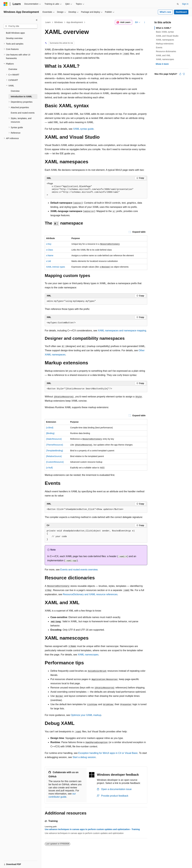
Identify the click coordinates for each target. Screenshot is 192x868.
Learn (48, 22)
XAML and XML (163, 55)
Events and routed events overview (79, 570)
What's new (165, 12)
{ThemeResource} (55, 445)
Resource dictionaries (166, 51)
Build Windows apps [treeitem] (15, 33)
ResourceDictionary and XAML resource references (90, 594)
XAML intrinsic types (56, 267)
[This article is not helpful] (184, 74)
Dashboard (181, 12)
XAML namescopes (88, 655)
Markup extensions (165, 44)
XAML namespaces (165, 40)
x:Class (50, 250)
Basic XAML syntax (165, 32)
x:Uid (48, 261)
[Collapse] (37, 20)
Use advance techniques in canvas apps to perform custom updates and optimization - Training (92, 829)
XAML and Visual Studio (167, 36)
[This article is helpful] (180, 74)
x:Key (49, 244)
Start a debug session (84, 757)
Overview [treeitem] (13, 69)
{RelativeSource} (54, 456)
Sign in (185, 4)
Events (159, 48)
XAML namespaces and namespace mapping (122, 331)
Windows (59, 22)
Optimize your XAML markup (86, 715)
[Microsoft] (6, 4)
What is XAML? (164, 28)
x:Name (50, 255)
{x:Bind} (50, 428)
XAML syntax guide (83, 129)
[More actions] (145, 22)
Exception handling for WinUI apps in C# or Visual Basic (108, 753)
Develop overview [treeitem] (14, 38)
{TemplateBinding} (55, 451)
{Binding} (50, 433)
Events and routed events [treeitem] (23, 113)
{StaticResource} (54, 439)
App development (75, 22)
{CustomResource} (55, 462)
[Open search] (178, 4)
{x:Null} (49, 468)
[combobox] (21, 26)
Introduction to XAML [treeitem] (21, 97)
